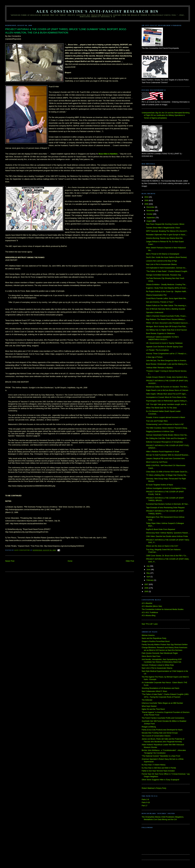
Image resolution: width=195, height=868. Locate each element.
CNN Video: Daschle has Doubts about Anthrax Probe (167, 536)
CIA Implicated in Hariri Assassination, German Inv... (166, 268)
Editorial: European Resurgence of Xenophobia (164, 442)
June (149, 570)
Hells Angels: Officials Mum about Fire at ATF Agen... (167, 394)
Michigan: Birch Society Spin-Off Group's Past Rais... (167, 327)
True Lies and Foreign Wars (157, 421)
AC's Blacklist (147, 603)
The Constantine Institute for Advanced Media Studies (162, 609)
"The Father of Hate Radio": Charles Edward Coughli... (167, 271)
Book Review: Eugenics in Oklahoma (160, 333)
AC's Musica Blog (148, 615)
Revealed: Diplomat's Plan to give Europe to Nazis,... (167, 235)
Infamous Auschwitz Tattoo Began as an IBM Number (162, 703)
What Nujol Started (149, 706)
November (151, 211)
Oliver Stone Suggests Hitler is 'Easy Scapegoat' (160, 780)
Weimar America (148, 635)
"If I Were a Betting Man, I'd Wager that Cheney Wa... (167, 475)
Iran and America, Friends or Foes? (160, 302)
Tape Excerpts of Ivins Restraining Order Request (165, 508)
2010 (147, 197)
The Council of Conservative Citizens (156, 736)
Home (70, 561)
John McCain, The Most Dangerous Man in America (166, 361)
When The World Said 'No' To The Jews (161, 408)
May (148, 573)
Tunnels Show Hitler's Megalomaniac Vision (163, 228)
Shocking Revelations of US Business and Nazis (160, 688)
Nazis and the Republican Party (154, 638)
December (151, 207)
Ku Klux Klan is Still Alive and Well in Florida (159, 768)
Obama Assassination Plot (156, 295)
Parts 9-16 (146, 802)
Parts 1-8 (145, 800)
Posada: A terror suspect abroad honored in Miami (165, 417)
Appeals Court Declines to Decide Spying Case (164, 347)
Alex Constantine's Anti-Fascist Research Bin (97, 11)
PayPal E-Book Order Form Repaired (161, 529)
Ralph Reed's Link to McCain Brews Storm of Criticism (167, 390)
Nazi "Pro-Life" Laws (150, 624)
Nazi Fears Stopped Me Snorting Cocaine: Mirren (165, 224)
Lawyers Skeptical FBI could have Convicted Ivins (165, 459)
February (150, 580)
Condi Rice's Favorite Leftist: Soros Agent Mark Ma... (167, 298)
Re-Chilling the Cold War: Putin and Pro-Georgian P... (167, 438)
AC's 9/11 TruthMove (150, 613)
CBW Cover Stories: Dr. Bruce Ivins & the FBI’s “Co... (167, 556)
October (150, 214)
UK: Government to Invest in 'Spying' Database (164, 343)
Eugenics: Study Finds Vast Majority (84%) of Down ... (167, 288)
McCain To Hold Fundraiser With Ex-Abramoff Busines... (168, 455)
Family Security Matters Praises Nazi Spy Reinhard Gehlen (165, 645)
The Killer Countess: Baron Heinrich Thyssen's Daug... (167, 428)
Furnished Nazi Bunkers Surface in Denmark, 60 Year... (168, 504)
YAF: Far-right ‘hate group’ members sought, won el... (167, 404)
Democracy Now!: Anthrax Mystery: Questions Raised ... (168, 533)
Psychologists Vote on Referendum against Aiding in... (167, 401)
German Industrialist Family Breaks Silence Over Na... (167, 435)
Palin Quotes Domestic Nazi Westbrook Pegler (160, 653)
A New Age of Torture (154, 357)
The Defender (147, 700)
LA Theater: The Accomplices (157, 350)
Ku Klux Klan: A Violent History (153, 765)
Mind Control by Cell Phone (157, 462)
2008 (147, 204)
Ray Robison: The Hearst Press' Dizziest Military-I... (166, 319)
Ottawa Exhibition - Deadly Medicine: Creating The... (166, 285)
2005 (147, 592)
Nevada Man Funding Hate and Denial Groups (160, 733)
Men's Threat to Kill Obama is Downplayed (163, 254)
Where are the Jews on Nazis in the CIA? (162, 546)
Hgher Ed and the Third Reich (153, 709)
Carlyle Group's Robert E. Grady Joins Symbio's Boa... (167, 377)
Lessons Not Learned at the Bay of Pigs (162, 261)
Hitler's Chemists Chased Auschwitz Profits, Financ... (167, 316)
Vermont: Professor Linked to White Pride (158, 665)
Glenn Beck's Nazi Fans (151, 656)
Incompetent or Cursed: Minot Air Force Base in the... (167, 397)
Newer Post (10, 561)
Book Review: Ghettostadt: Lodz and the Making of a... (167, 364)
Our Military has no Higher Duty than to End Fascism (166, 330)
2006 (147, 588)
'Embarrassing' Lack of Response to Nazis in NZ (165, 424)
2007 (147, 584)
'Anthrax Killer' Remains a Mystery (159, 368)
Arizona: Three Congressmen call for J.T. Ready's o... (167, 354)
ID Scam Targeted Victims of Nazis (160, 485)
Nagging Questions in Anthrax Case (160, 431)
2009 (147, 200)
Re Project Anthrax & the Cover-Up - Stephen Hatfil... (167, 292)
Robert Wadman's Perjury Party (154, 788)
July (148, 566)
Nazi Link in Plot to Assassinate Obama (161, 264)
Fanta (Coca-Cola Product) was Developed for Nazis (162, 730)
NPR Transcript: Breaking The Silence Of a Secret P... (167, 231)
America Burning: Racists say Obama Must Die (164, 238)
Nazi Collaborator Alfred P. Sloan (154, 691)
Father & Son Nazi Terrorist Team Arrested (158, 771)
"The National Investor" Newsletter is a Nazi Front (161, 756)
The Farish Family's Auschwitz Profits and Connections (163, 718)
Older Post (130, 561)
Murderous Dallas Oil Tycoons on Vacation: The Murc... (167, 387)
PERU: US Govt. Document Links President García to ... (168, 323)
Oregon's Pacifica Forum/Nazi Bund (156, 641)
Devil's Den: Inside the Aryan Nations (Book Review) (166, 257)
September (151, 218)
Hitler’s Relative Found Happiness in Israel (163, 452)
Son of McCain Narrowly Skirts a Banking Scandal (165, 309)
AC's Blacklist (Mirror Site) (152, 606)
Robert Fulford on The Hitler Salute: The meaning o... (167, 306)
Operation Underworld (155, 312)
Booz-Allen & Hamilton (108, 154)
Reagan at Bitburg (149, 727)
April (148, 577)
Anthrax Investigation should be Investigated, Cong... (167, 488)
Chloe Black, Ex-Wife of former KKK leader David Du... (167, 472)
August (149, 221)
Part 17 (144, 806)
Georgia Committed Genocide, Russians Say (163, 275)
